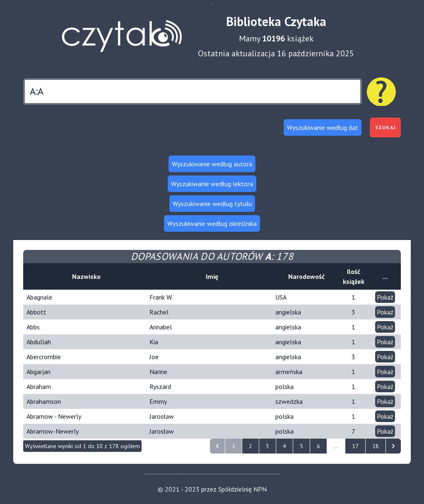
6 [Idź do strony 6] (318, 446)
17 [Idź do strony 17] (355, 446)
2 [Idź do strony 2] (251, 446)
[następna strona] (393, 446)
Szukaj (385, 127)
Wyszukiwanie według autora (212, 164)
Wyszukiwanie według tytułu (212, 204)
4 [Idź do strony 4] (284, 446)
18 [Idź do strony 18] (376, 446)
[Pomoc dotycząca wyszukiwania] (381, 92)
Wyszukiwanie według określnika (212, 223)
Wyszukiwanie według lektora (212, 184)
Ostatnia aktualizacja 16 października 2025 (276, 53)
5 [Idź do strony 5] (301, 446)
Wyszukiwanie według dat (323, 127)
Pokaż (385, 297)
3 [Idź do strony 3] (267, 446)
